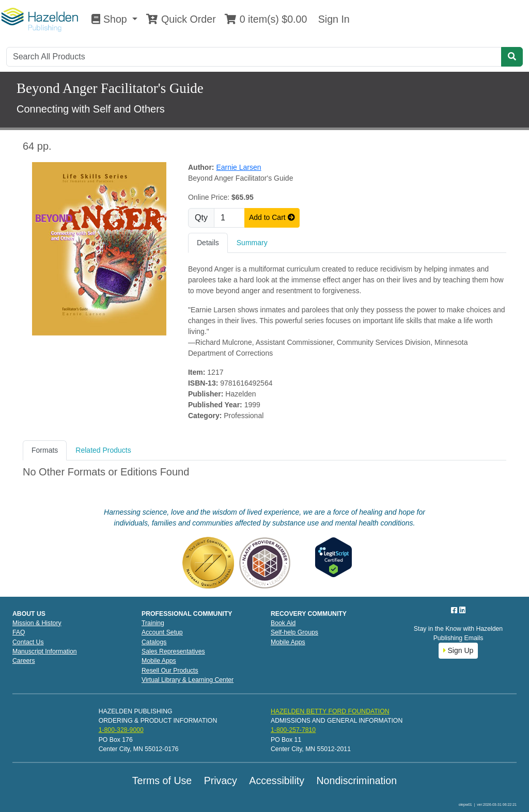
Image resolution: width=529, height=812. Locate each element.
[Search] (254, 57)
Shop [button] (111, 19)
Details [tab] (208, 243)
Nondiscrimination (356, 781)
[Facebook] (455, 610)
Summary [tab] (252, 243)
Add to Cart (272, 217)
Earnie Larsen (238, 167)
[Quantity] (229, 218)
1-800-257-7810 (293, 730)
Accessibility (277, 781)
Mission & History (37, 623)
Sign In (332, 19)
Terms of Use (162, 781)
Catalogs (154, 642)
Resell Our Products (170, 671)
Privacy (221, 781)
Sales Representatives (173, 651)
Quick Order (181, 19)
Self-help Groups (294, 632)
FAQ (19, 632)
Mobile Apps (159, 661)
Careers (24, 661)
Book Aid (283, 623)
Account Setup (162, 632)
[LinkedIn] (462, 610)
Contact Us (28, 642)
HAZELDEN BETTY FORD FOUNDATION (330, 711)
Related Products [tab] (103, 450)
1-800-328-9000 (121, 730)
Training (153, 623)
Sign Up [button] (458, 650)
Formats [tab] (45, 450)
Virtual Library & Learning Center (188, 680)
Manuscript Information (45, 651)
